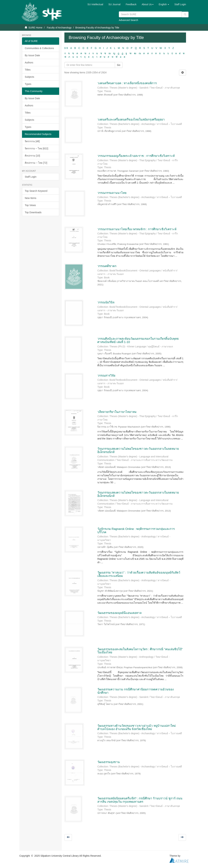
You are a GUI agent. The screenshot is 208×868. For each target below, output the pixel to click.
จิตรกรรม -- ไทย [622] (36, 148)
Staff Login (31, 177)
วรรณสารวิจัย (106, 376)
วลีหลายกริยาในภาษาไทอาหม (117, 412)
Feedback (131, 4)
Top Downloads (33, 212)
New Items (31, 198)
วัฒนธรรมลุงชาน (109, 762)
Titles (28, 70)
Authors (29, 63)
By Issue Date (32, 55)
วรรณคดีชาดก (107, 266)
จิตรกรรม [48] (32, 141)
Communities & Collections (39, 48)
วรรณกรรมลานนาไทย (112, 193)
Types (28, 84)
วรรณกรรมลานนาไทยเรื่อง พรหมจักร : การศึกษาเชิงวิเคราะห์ (137, 229)
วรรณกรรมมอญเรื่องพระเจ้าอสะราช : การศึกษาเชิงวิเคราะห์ (136, 156)
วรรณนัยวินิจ (106, 302)
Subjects (29, 77)
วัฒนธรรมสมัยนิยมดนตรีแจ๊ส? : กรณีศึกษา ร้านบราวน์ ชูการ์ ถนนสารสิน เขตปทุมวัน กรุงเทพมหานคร (140, 800)
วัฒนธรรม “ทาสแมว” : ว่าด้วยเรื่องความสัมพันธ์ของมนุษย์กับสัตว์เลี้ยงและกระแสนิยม (139, 574)
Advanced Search (129, 20)
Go (119, 65)
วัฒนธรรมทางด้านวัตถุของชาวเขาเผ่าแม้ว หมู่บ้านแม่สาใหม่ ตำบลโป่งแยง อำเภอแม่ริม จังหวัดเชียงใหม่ (137, 727)
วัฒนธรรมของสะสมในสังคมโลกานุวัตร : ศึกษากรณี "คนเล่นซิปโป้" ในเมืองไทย (140, 651)
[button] (148, 4)
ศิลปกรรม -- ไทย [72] (36, 163)
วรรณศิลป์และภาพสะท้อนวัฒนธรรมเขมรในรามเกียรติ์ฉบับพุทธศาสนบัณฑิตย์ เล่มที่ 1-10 (138, 340)
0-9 (66, 48)
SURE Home (35, 28)
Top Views (30, 205)
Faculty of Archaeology (59, 28)
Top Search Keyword (36, 191)
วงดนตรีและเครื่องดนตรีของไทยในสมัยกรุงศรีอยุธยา (131, 120)
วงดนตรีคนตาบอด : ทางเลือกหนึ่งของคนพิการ (127, 83)
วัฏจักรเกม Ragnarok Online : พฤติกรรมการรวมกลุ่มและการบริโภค (136, 531)
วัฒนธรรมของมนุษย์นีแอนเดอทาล (119, 613)
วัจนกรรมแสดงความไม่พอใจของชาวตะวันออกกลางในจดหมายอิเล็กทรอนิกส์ (138, 450)
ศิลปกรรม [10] (32, 156)
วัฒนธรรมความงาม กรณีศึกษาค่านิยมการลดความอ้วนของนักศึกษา (135, 691)
